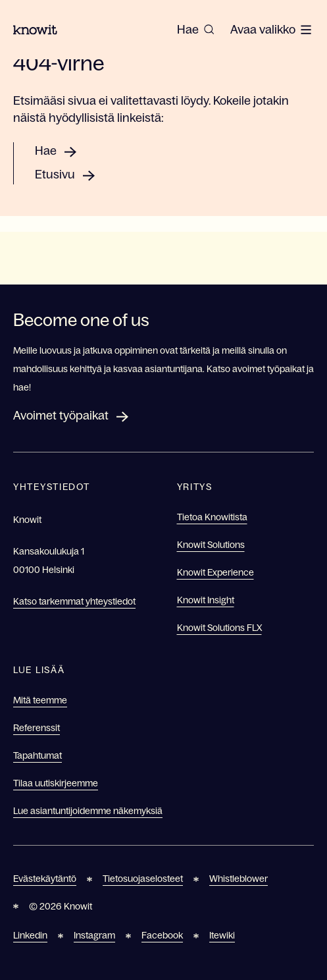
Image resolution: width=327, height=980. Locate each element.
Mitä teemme (40, 700)
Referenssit (37, 728)
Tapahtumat (38, 755)
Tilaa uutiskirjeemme (56, 783)
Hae (46, 151)
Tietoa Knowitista (212, 517)
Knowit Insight (206, 600)
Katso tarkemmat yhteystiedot (74, 601)
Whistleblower (239, 879)
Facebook (162, 935)
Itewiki (222, 935)
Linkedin (30, 935)
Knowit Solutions (211, 545)
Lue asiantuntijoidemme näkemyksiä (88, 811)
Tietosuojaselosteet (143, 879)
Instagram (94, 935)
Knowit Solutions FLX (219, 628)
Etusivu (55, 175)
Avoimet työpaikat (61, 416)
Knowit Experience (215, 572)
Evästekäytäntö (45, 879)
